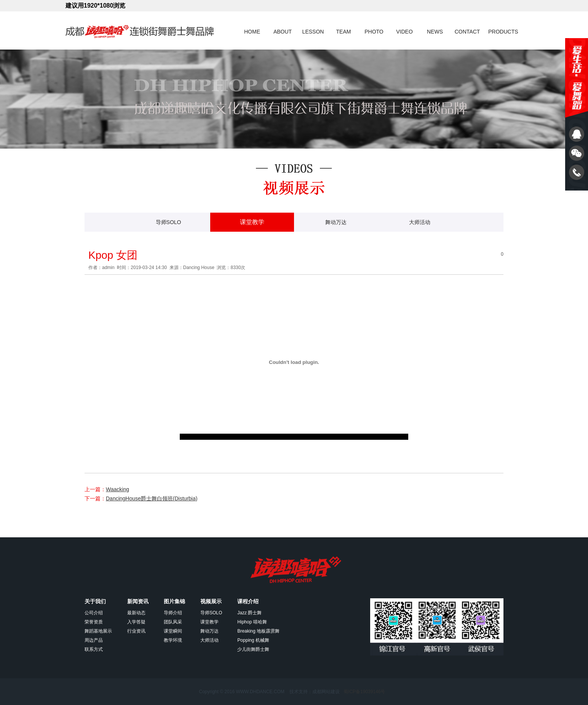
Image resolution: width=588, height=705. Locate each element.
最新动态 (136, 613)
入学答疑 (136, 622)
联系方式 (94, 649)
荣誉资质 (94, 622)
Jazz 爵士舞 (249, 613)
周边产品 (94, 640)
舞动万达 (336, 222)
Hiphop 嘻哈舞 (252, 622)
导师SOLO (169, 222)
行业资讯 (136, 631)
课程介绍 (248, 601)
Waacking (117, 489)
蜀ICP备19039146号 (364, 692)
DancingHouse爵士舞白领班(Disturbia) (152, 498)
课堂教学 (252, 222)
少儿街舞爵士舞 (253, 649)
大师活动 (420, 222)
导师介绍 (173, 613)
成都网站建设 (326, 692)
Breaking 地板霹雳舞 (258, 631)
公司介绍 (94, 613)
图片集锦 (174, 601)
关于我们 (95, 601)
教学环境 (173, 640)
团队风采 (173, 622)
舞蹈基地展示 (98, 631)
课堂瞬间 (173, 631)
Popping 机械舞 (253, 640)
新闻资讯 (138, 601)
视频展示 (211, 601)
